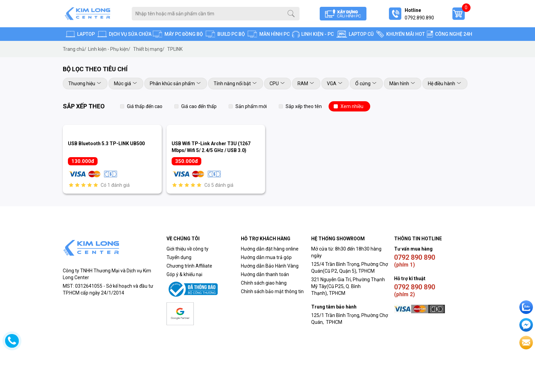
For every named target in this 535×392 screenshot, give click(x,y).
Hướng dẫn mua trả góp (266, 257)
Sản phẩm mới (251, 106)
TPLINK (175, 49)
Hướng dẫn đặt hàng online (270, 249)
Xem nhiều (352, 106)
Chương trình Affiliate (189, 266)
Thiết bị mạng (149, 49)
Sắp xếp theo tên (304, 106)
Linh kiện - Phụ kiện (109, 49)
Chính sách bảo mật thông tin (272, 291)
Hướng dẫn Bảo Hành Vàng (270, 266)
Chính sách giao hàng (264, 283)
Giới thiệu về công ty (187, 249)
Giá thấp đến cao (145, 106)
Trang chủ (75, 49)
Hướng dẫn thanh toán (265, 274)
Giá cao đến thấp (199, 106)
